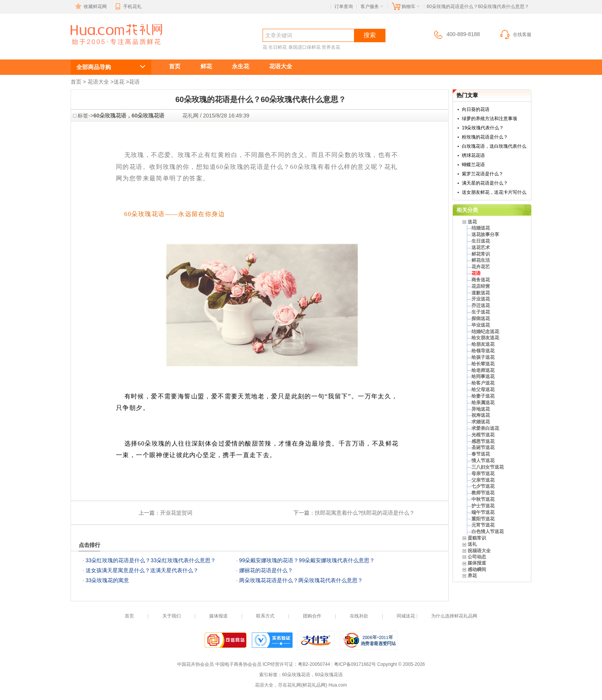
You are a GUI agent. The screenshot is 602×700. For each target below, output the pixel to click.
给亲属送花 (483, 403)
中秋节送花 (483, 499)
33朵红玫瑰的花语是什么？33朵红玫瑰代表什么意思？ (151, 560)
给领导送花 (483, 351)
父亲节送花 (483, 480)
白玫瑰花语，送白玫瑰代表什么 (494, 146)
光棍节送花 (483, 435)
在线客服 (515, 35)
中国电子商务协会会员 (238, 664)
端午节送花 (483, 512)
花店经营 (481, 286)
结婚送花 (481, 228)
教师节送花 (483, 493)
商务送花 (481, 280)
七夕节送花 (483, 486)
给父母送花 (483, 390)
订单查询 (344, 7)
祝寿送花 (481, 415)
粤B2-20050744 (314, 664)
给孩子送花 (483, 357)
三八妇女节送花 (488, 467)
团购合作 (312, 616)
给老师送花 (483, 370)
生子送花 (481, 312)
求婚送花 (481, 422)
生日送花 (481, 241)
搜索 (370, 35)
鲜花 (206, 66)
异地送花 (481, 409)
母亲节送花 (483, 474)
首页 (175, 66)
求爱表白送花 (485, 428)
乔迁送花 (481, 305)
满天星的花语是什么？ (485, 183)
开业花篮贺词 (176, 513)
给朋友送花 (483, 344)
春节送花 (481, 454)
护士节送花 (483, 506)
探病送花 (481, 319)
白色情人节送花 (488, 532)
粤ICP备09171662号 (355, 664)
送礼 (472, 544)
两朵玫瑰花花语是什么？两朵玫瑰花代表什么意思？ (301, 580)
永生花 (241, 66)
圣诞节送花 (483, 447)
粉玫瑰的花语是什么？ (485, 137)
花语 (134, 82)
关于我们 (172, 616)
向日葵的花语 (476, 109)
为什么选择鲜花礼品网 (454, 616)
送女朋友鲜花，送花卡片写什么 (494, 192)
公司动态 (477, 557)
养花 (472, 576)
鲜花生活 (481, 260)
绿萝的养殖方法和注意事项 (490, 119)
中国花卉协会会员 (195, 664)
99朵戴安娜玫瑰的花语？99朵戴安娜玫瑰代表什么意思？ (307, 560)
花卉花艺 (481, 267)
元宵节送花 (483, 525)
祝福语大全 (479, 551)
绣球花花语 (473, 155)
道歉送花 (481, 293)
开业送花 (481, 299)
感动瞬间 (477, 570)
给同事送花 (483, 376)
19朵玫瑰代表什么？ (483, 128)
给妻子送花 (483, 396)
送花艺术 (481, 248)
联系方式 (265, 616)
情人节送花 (483, 461)
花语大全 (281, 66)
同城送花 (406, 616)
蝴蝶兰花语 (473, 165)
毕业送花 (481, 325)
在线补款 (359, 616)
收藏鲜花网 (90, 7)
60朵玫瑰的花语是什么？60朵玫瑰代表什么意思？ (112, 49)
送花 (119, 82)
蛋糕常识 (477, 538)
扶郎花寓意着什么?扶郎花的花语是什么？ (365, 513)
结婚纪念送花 (485, 332)
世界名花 (331, 47)
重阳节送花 (483, 519)
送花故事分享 (485, 234)
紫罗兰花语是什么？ (483, 174)
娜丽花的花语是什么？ (266, 570)
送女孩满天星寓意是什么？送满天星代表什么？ (142, 570)
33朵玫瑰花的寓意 (107, 580)
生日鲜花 (278, 47)
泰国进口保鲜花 (304, 47)
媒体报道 (477, 563)
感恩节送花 (483, 441)
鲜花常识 (481, 254)
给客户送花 (483, 383)
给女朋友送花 (485, 338)
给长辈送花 (483, 364)
